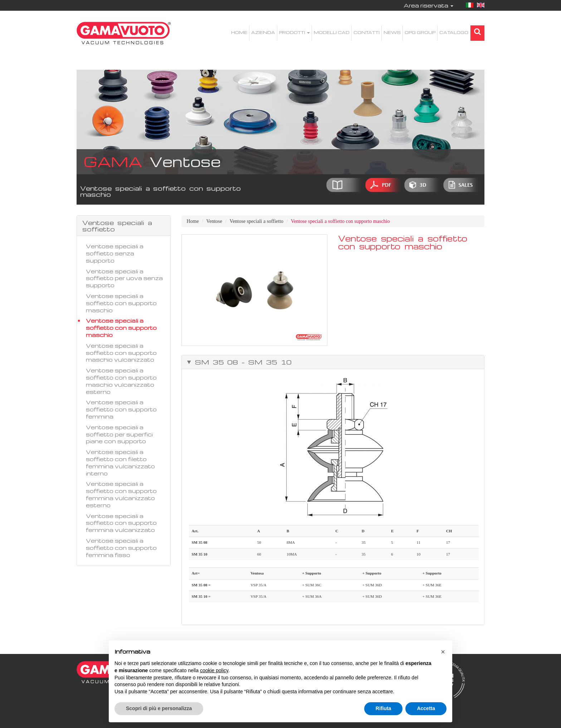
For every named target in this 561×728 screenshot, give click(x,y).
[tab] (333, 362)
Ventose (214, 221)
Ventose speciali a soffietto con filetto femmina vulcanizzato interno (120, 462)
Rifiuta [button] (384, 708)
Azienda (263, 32)
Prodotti (294, 32)
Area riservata (428, 5)
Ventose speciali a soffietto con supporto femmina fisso (121, 548)
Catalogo (454, 32)
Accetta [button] (426, 708)
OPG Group (420, 32)
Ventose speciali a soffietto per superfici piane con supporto (119, 434)
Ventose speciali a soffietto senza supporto (115, 253)
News (392, 32)
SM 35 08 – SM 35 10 (242, 362)
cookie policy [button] (214, 670)
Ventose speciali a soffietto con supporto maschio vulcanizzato (121, 353)
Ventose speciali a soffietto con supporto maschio (121, 303)
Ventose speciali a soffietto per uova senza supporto (124, 278)
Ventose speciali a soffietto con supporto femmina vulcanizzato (121, 523)
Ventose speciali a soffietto (257, 221)
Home (239, 32)
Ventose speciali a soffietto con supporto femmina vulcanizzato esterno (121, 494)
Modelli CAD (332, 32)
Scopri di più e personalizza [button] (159, 708)
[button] (443, 652)
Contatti (367, 32)
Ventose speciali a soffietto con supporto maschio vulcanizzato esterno (121, 381)
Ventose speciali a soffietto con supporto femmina (121, 409)
